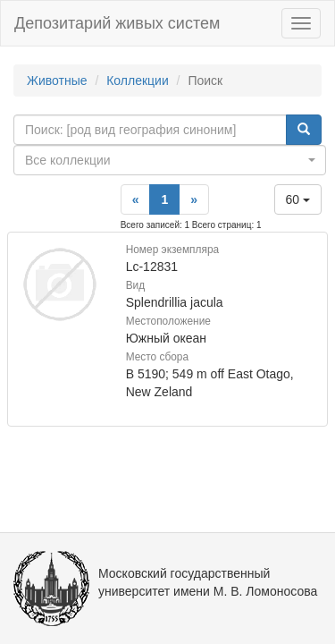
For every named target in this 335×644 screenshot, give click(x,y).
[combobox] (170, 160)
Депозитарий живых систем (117, 23)
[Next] (194, 199)
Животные (57, 80)
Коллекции (138, 80)
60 (298, 199)
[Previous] (136, 199)
